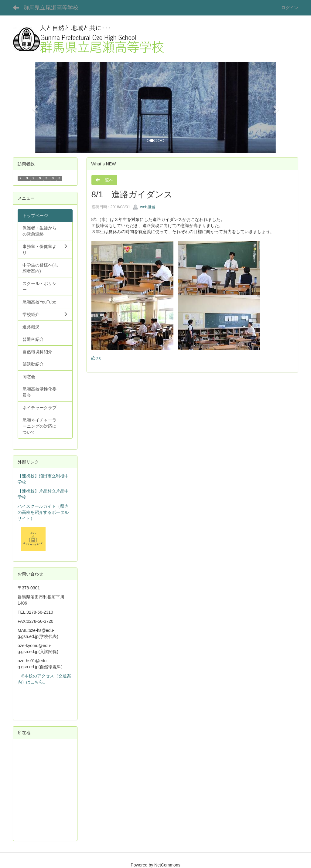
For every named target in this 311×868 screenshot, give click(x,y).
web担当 (144, 207)
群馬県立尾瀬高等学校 (51, 8)
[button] (34, 107)
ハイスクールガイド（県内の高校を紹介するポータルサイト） (43, 512)
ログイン (290, 8)
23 (96, 359)
